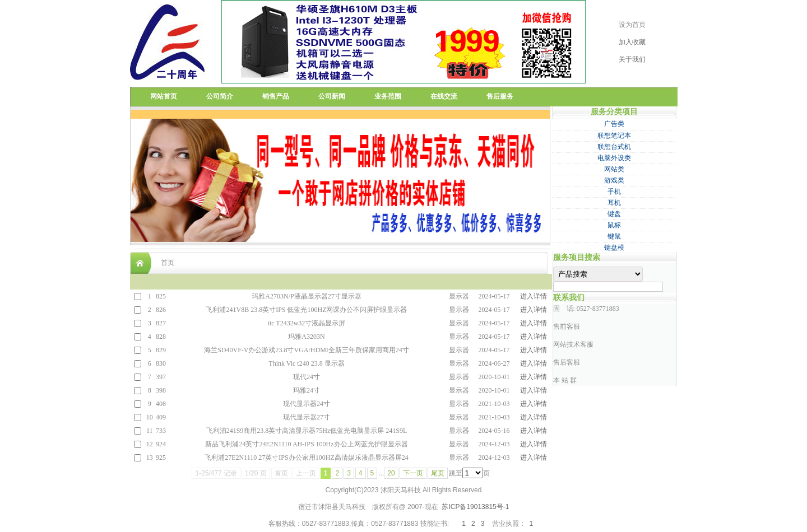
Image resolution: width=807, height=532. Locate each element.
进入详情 (534, 296)
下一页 (413, 473)
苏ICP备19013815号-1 (475, 507)
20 (391, 473)
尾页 (438, 473)
